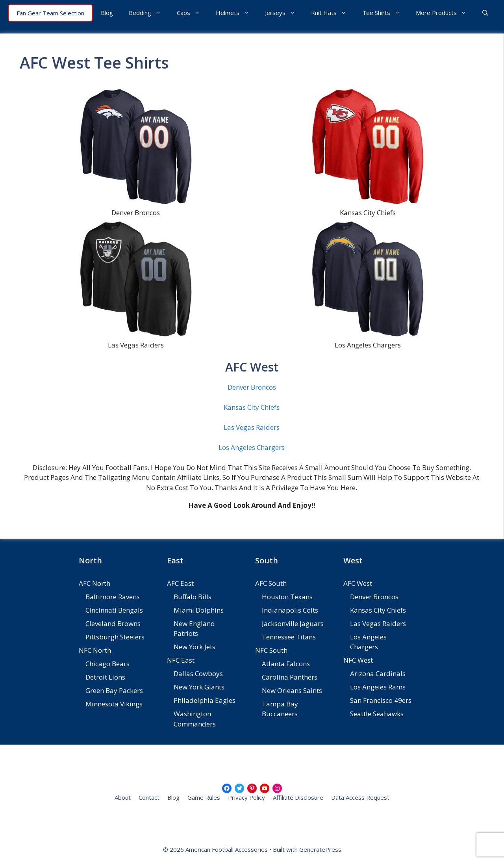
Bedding (149, 13)
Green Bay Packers (114, 690)
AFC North (94, 583)
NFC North (95, 650)
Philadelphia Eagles (205, 700)
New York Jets (195, 647)
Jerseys (284, 13)
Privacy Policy (246, 797)
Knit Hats (333, 13)
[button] (485, 13)
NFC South (271, 650)
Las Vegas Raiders (252, 427)
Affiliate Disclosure (298, 797)
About (123, 797)
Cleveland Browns (113, 623)
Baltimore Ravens (113, 597)
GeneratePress (320, 849)
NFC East (181, 660)
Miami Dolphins (199, 610)
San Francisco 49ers (381, 700)
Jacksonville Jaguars (293, 623)
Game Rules (204, 797)
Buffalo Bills (193, 597)
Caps (192, 13)
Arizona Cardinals (378, 673)
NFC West (358, 660)
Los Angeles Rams (378, 687)
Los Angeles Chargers (252, 447)
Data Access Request (360, 797)
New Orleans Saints (292, 690)
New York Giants (199, 687)
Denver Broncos (252, 387)
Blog (107, 13)
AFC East (180, 583)
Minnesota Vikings (114, 704)
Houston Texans (287, 597)
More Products (445, 13)
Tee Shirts (385, 13)
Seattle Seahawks (377, 714)
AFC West (358, 583)
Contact (149, 797)
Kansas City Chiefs (252, 407)
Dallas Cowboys (198, 673)
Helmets (236, 13)
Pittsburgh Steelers (115, 637)
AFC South (271, 583)
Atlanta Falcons (286, 664)
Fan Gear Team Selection (50, 13)
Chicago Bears (107, 664)
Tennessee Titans (289, 637)
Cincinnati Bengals (114, 610)
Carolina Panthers (290, 677)
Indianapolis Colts (290, 610)
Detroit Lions (105, 677)
